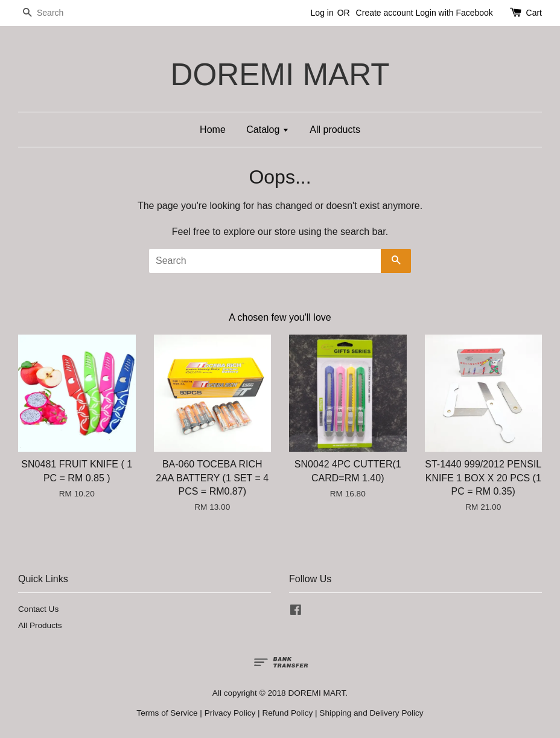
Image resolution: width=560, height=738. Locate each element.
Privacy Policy (230, 713)
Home (213, 130)
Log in (322, 13)
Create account (385, 13)
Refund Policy (287, 713)
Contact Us (38, 609)
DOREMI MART (280, 75)
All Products (40, 625)
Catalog (268, 130)
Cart (534, 13)
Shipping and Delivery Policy (371, 713)
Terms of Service (167, 713)
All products (335, 130)
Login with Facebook (454, 13)
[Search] (54, 13)
